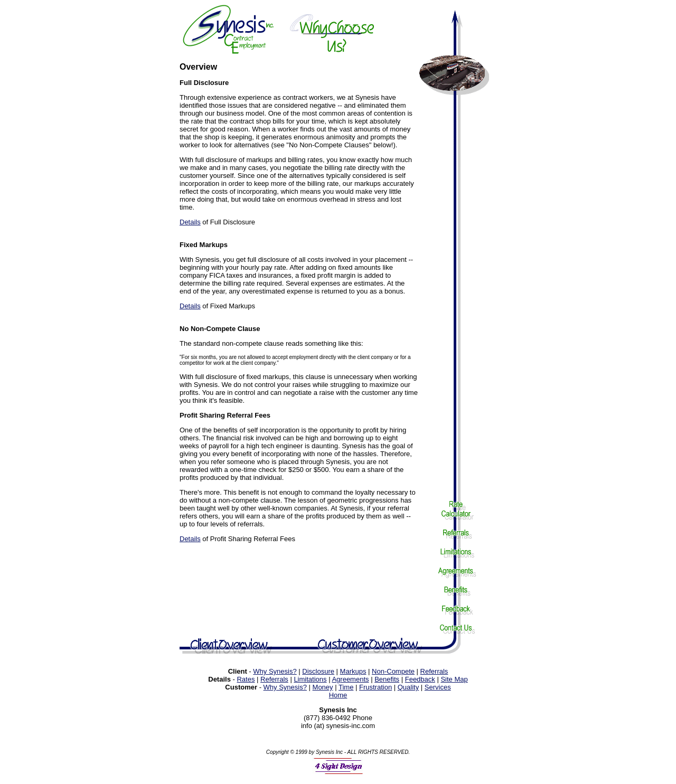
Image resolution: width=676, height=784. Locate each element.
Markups (353, 673)
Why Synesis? (275, 673)
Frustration (375, 689)
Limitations (310, 681)
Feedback (420, 681)
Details (190, 222)
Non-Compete (393, 673)
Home (338, 697)
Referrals (434, 673)
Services (438, 689)
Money (323, 689)
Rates (246, 681)
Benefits (387, 681)
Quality (408, 689)
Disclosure (318, 673)
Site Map (454, 681)
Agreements (350, 681)
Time (346, 689)
